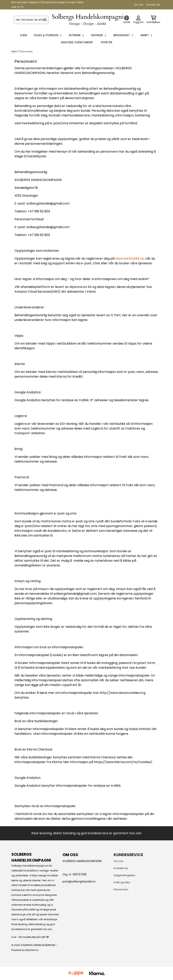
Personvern (26, 51)
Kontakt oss (153, 5)
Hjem (15, 51)
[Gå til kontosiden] (138, 20)
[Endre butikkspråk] (127, 20)
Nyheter (107, 42)
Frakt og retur (122, 882)
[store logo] (88, 20)
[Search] (45, 20)
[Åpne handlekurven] (154, 20)
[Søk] (31, 20)
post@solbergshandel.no (79, 882)
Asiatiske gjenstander (77, 42)
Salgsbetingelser (125, 875)
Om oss (139, 5)
